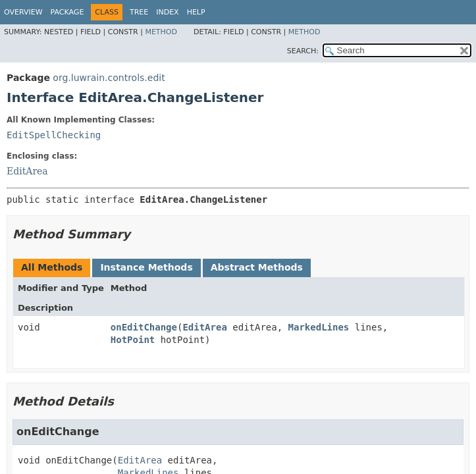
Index (167, 12)
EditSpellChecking (54, 135)
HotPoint (133, 340)
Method (161, 32)
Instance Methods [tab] (146, 267)
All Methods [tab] (52, 267)
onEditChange (144, 327)
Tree (139, 12)
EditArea (27, 171)
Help (196, 12)
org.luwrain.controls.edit (109, 78)
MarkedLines (319, 327)
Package (67, 12)
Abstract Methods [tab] (257, 267)
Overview (23, 12)
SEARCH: (303, 51)
